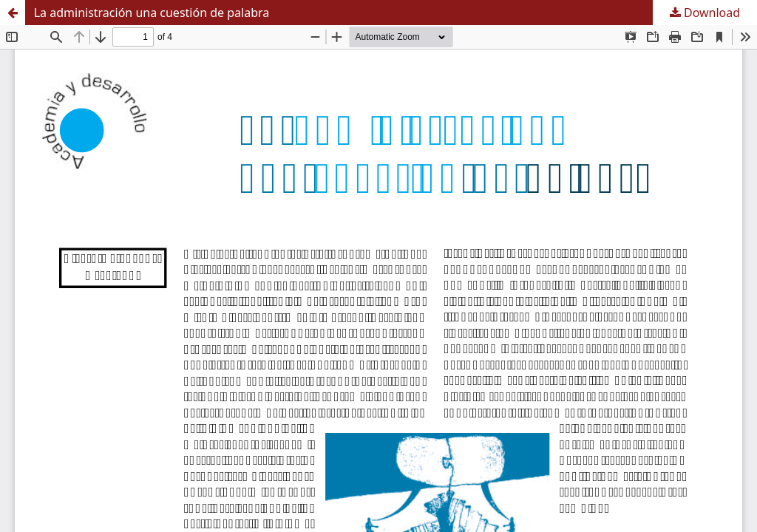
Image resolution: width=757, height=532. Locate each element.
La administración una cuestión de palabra (152, 13)
